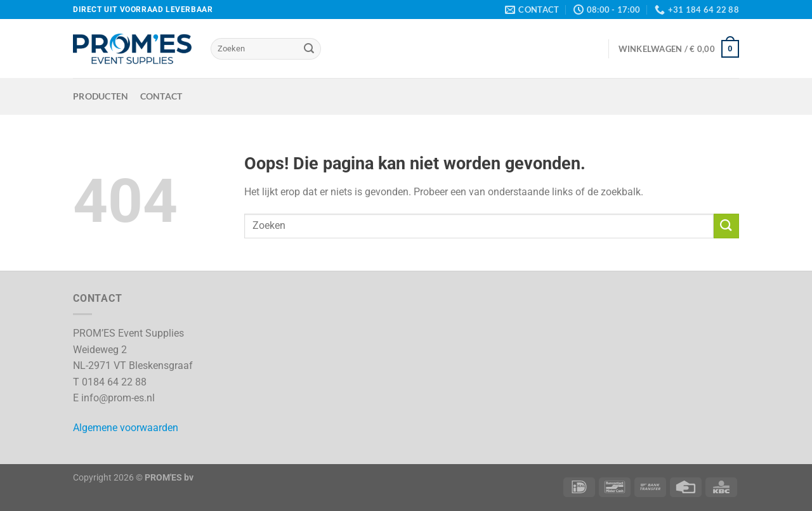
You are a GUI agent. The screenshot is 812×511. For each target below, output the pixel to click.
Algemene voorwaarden (126, 428)
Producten (101, 96)
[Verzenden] (309, 49)
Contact (161, 96)
